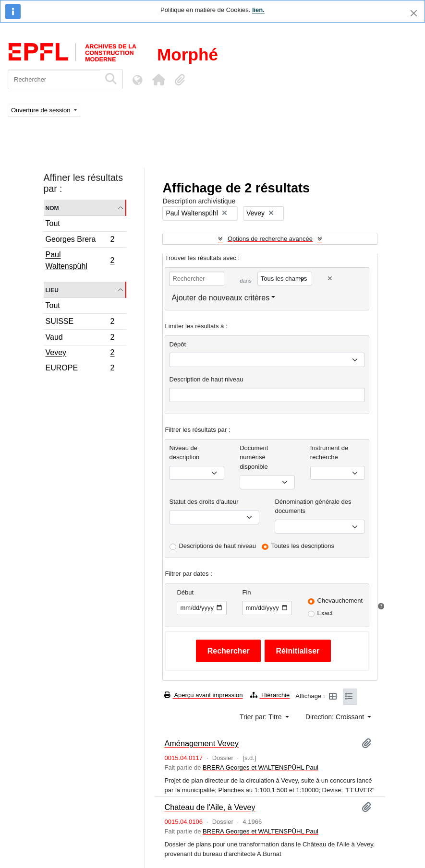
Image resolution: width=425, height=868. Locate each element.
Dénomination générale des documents (313, 506)
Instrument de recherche (329, 453)
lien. (258, 10)
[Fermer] (414, 13)
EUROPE (80, 369)
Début (185, 592)
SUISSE (80, 323)
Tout (53, 223)
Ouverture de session (42, 110)
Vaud (80, 339)
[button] (158, 80)
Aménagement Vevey (201, 743)
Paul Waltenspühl (80, 260)
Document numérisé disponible (254, 457)
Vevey (80, 354)
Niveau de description (184, 453)
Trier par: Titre (261, 717)
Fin (246, 592)
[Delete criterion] (330, 279)
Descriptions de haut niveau (217, 546)
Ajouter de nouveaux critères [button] (220, 298)
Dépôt (177, 344)
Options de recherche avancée (270, 239)
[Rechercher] (54, 79)
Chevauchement (340, 600)
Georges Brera (80, 241)
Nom (52, 208)
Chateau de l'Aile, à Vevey (210, 807)
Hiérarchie (270, 695)
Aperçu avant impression (203, 695)
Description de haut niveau (206, 379)
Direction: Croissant (336, 717)
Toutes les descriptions (303, 546)
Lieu (52, 290)
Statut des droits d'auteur (204, 502)
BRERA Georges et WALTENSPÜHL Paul (261, 767)
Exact (325, 613)
